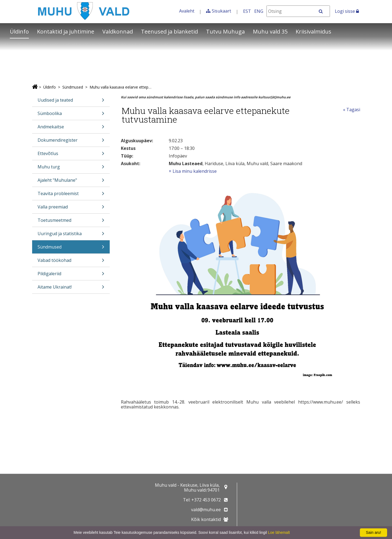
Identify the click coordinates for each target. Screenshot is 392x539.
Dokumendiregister (71, 142)
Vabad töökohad (71, 262)
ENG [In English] (259, 11)
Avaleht (187, 11)
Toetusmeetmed (71, 222)
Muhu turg (71, 169)
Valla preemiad (71, 209)
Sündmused (73, 87)
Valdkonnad (118, 31)
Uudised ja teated (71, 102)
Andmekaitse (71, 128)
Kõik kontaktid (206, 519)
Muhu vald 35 (270, 31)
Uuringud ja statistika (71, 235)
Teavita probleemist (71, 195)
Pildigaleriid (71, 275)
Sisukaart (221, 11)
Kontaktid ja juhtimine (66, 31)
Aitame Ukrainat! (71, 289)
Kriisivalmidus (313, 31)
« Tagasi (352, 110)
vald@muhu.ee (206, 510)
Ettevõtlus (71, 155)
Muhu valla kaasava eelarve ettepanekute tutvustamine (121, 87)
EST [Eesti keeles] (247, 11)
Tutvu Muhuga (225, 31)
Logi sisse (347, 11)
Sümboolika (71, 115)
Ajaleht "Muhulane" (71, 182)
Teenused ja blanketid (169, 31)
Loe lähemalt (279, 532)
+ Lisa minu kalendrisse (193, 171)
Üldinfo (19, 31)
